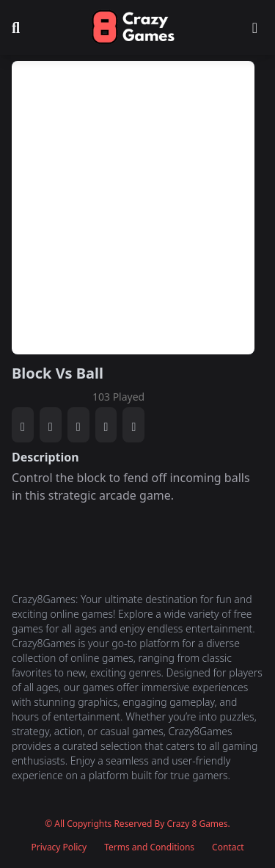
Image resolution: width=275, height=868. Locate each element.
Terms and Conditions (149, 847)
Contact (228, 847)
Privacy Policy (59, 847)
